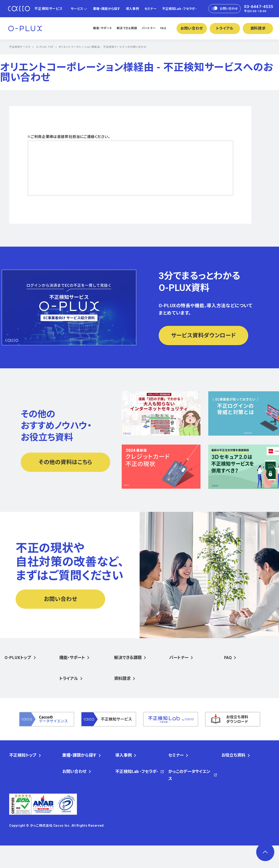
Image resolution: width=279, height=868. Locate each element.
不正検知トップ (23, 755)
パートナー (149, 28)
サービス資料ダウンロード (204, 335)
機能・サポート (103, 28)
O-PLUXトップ (18, 658)
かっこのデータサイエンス (189, 775)
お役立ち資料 (233, 755)
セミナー (151, 9)
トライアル (225, 28)
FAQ (163, 28)
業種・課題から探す (107, 9)
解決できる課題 (127, 28)
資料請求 (258, 28)
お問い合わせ (225, 9)
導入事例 (132, 9)
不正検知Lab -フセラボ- (179, 9)
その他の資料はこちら (65, 462)
